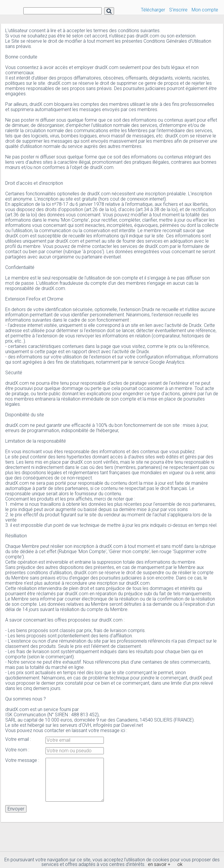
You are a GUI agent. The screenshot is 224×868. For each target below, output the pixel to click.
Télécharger (153, 10)
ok (180, 864)
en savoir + (159, 864)
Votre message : (22, 760)
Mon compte (205, 10)
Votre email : (18, 739)
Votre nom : (17, 750)
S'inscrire (178, 10)
